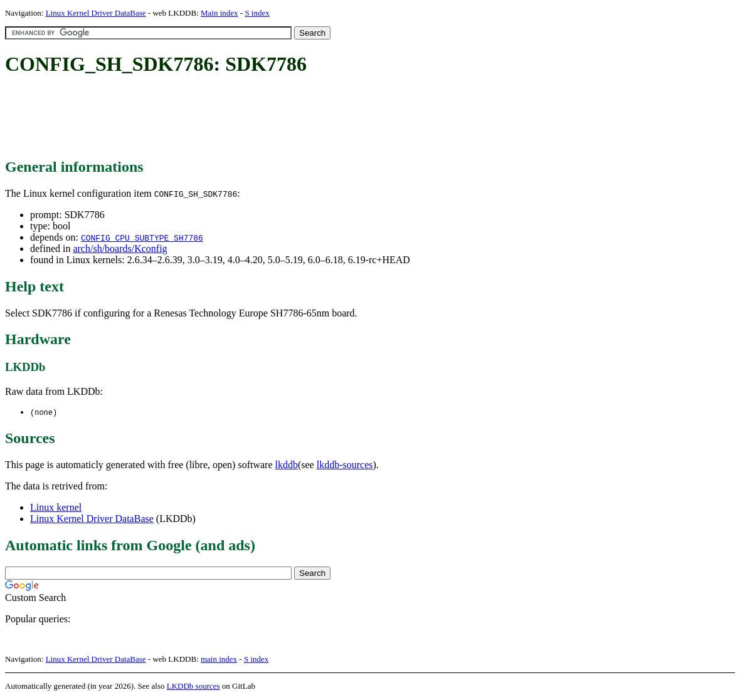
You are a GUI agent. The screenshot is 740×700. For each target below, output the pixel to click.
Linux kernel (56, 508)
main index (219, 660)
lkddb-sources (345, 465)
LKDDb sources (193, 687)
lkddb (287, 465)
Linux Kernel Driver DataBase (96, 13)
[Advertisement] (233, 118)
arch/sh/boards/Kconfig (120, 248)
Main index (219, 13)
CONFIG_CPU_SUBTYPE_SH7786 (142, 238)
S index (257, 13)
